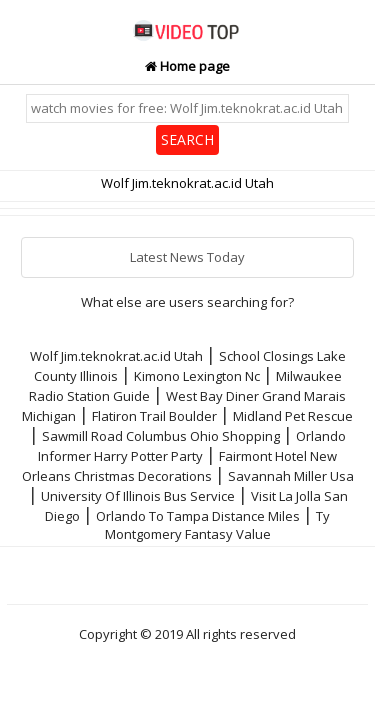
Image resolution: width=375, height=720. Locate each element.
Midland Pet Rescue (293, 416)
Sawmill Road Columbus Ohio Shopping (161, 436)
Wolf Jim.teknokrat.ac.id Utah (116, 356)
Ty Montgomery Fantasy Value (218, 525)
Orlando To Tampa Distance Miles (198, 516)
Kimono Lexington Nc (197, 376)
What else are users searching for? (187, 302)
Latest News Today (187, 257)
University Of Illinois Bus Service (138, 496)
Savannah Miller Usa (291, 476)
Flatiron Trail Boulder (154, 416)
